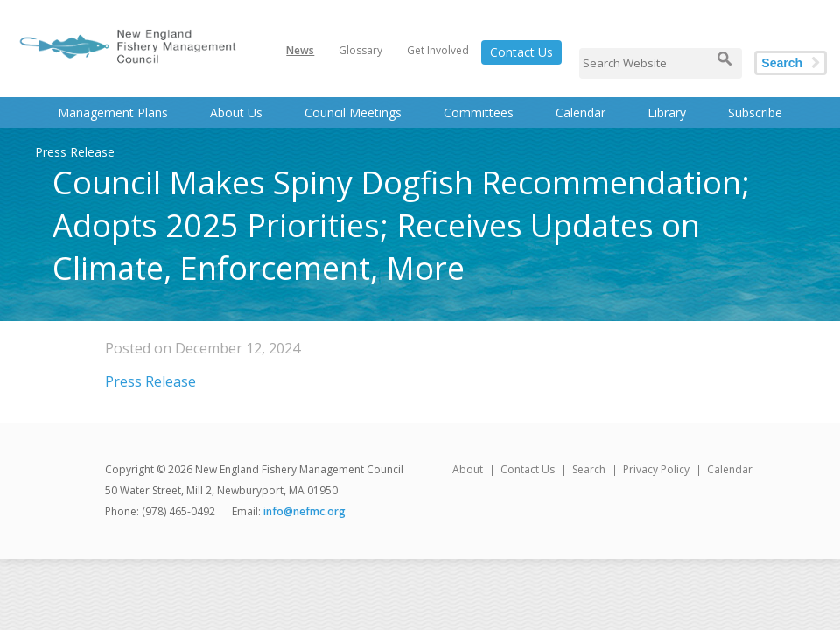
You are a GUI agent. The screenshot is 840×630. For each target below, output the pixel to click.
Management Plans (113, 112)
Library (667, 112)
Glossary (360, 50)
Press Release (150, 381)
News (300, 50)
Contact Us (521, 52)
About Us (236, 112)
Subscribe (755, 112)
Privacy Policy (656, 469)
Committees (479, 112)
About (468, 469)
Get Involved (438, 50)
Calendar (581, 112)
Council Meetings (353, 112)
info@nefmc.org (304, 511)
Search (782, 63)
